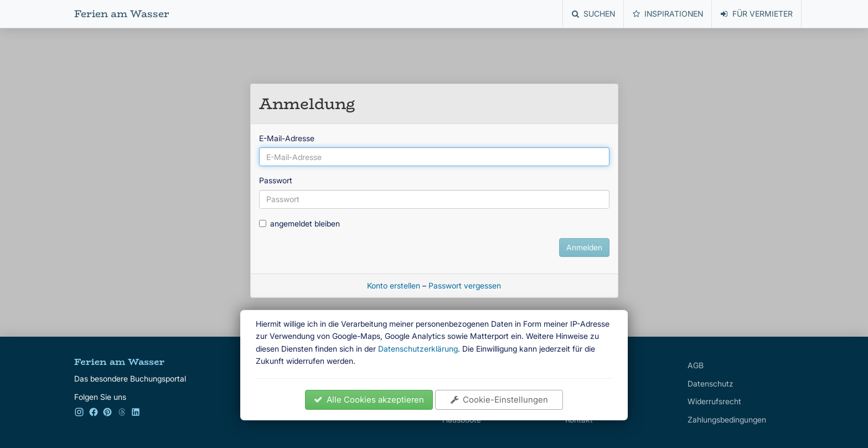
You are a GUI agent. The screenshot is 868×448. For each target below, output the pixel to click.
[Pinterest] (107, 414)
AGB (696, 365)
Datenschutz (711, 383)
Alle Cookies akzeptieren (369, 400)
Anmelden (584, 247)
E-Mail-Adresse (287, 138)
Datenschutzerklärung (418, 349)
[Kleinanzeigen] (122, 414)
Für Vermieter (757, 14)
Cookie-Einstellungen (499, 400)
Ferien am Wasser (122, 14)
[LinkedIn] (136, 414)
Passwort (276, 180)
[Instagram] (79, 414)
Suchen (593, 14)
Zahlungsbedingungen (727, 419)
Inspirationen (668, 14)
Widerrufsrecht (714, 401)
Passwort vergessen (465, 285)
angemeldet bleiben (299, 223)
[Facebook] (94, 414)
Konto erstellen (394, 285)
